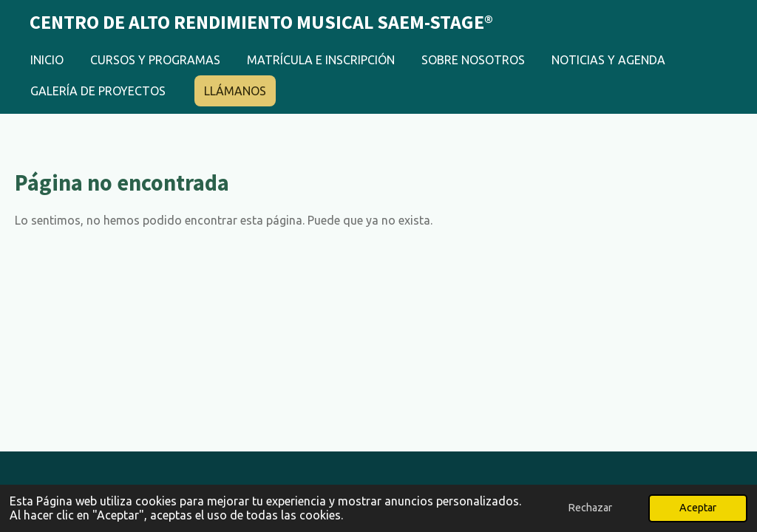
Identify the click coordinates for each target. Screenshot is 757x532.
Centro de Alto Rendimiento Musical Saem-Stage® (261, 22)
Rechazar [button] (590, 508)
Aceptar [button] (698, 508)
